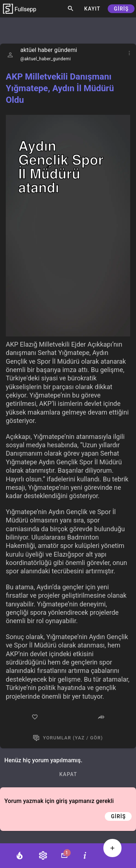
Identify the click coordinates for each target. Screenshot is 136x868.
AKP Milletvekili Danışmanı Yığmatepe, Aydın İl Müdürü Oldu (60, 88)
